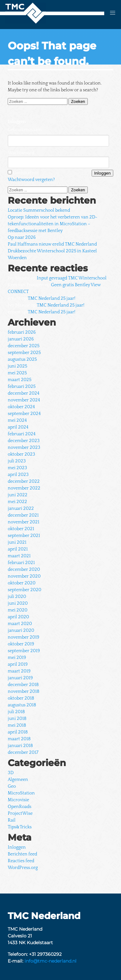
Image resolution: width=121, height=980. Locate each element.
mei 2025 (17, 373)
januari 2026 (21, 339)
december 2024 (24, 393)
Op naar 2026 (22, 237)
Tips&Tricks (20, 827)
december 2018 (23, 685)
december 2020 (24, 570)
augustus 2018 (22, 705)
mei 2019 (17, 658)
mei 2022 (17, 502)
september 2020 (25, 590)
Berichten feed (22, 854)
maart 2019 (19, 671)
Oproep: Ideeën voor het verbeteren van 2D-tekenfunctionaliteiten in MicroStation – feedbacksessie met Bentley (53, 224)
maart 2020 (20, 624)
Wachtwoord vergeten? (31, 180)
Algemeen (18, 780)
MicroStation (21, 793)
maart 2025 (20, 380)
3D (11, 773)
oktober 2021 (21, 529)
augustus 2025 (22, 359)
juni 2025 (17, 366)
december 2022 (24, 481)
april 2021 (18, 549)
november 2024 (24, 400)
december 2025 (24, 346)
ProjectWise (20, 813)
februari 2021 (21, 563)
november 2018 (24, 692)
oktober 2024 (21, 407)
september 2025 (24, 353)
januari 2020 (21, 631)
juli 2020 (17, 597)
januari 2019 (20, 678)
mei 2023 (17, 468)
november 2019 (24, 637)
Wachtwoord (21, 153)
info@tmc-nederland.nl (50, 961)
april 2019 (18, 664)
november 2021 (24, 522)
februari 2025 (22, 387)
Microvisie (18, 800)
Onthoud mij (26, 173)
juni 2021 (17, 542)
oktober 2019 (21, 644)
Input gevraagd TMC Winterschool (72, 278)
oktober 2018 (21, 698)
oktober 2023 (21, 454)
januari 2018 (20, 746)
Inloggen (17, 847)
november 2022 (24, 488)
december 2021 (23, 515)
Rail (12, 820)
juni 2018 (17, 719)
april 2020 (18, 617)
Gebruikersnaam (25, 130)
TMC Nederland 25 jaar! (51, 298)
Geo (12, 786)
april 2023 (18, 475)
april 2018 (18, 732)
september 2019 (24, 651)
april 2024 (18, 427)
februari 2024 (22, 434)
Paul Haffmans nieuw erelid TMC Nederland (52, 244)
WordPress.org (23, 868)
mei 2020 (18, 610)
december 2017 (23, 753)
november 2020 (24, 576)
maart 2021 (19, 556)
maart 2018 (19, 739)
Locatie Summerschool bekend (39, 210)
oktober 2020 (22, 583)
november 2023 (24, 448)
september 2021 (24, 536)
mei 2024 (17, 420)
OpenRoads (20, 807)
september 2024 (24, 414)
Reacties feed (21, 861)
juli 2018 (16, 712)
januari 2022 (21, 509)
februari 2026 (22, 332)
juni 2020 (18, 603)
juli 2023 (17, 461)
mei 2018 (17, 725)
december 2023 (24, 441)
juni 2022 (18, 495)
